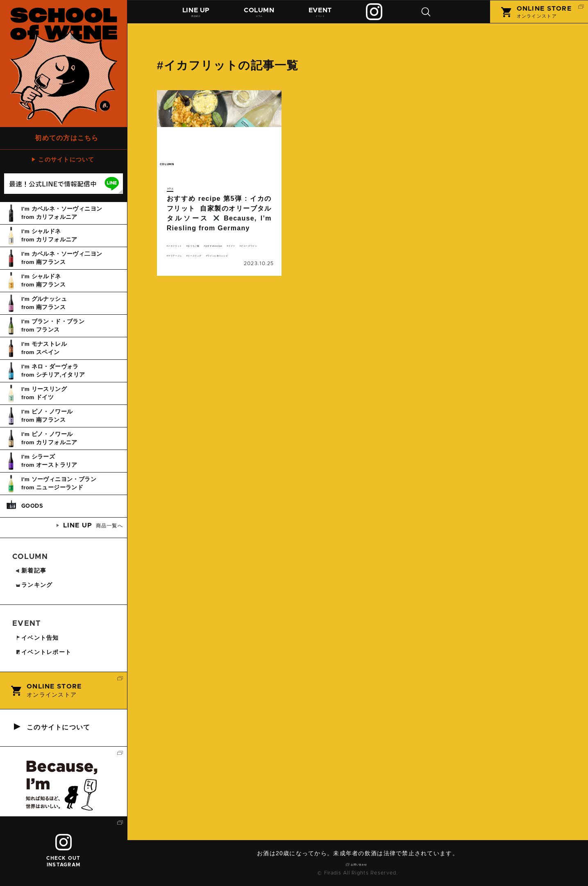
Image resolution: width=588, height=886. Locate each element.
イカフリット (186, 250)
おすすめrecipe (190, 259)
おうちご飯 (227, 250)
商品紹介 (198, 15)
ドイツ (228, 259)
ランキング (34, 585)
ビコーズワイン (189, 269)
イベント (326, 15)
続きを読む (219, 195)
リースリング (186, 279)
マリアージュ (235, 269)
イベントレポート (43, 652)
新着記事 (31, 570)
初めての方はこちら (67, 138)
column (180, 169)
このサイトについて (66, 159)
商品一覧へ (93, 525)
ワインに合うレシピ (238, 279)
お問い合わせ (361, 863)
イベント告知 (37, 638)
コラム (263, 15)
